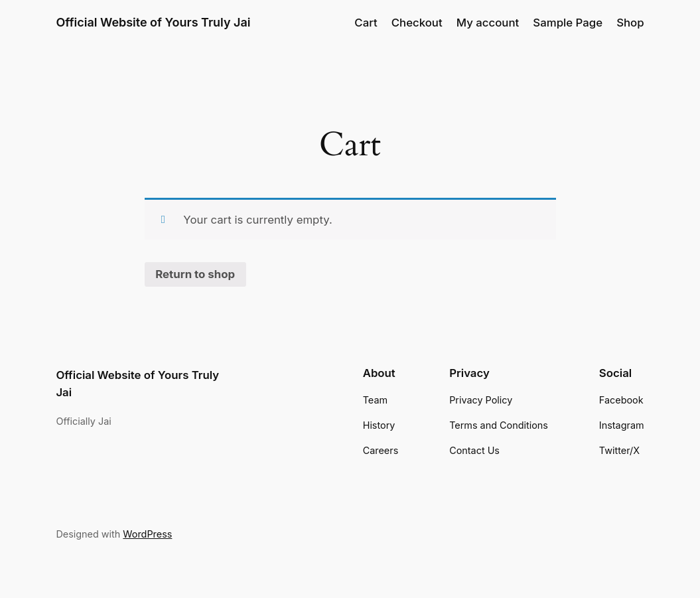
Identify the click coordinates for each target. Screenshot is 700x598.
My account (488, 23)
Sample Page (568, 23)
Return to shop (195, 274)
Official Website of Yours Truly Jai (153, 22)
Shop (630, 23)
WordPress (147, 534)
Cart (366, 23)
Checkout (417, 23)
